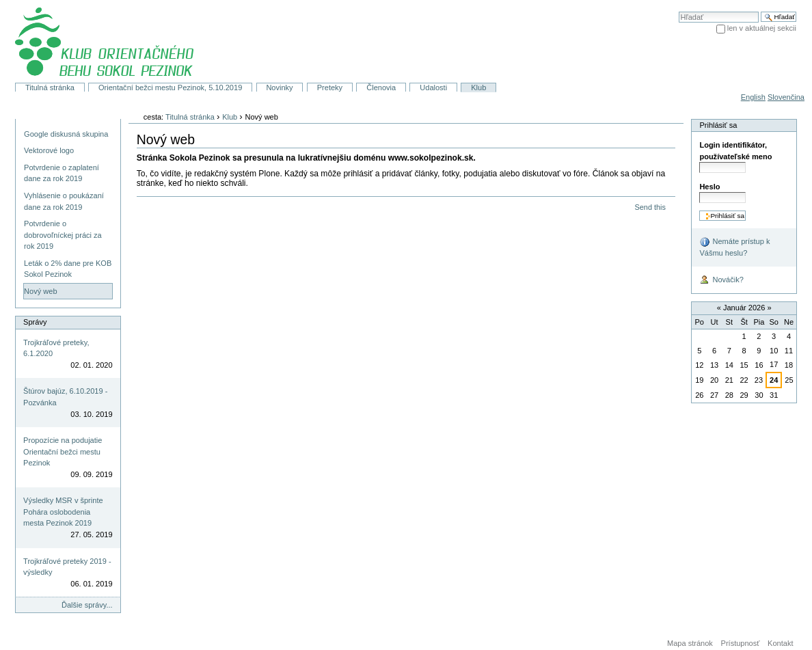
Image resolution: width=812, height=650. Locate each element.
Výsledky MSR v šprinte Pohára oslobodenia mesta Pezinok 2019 (63, 512)
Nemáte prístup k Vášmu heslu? (734, 247)
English (753, 97)
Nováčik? (721, 280)
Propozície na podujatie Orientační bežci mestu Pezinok (63, 451)
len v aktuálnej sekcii (762, 28)
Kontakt (780, 643)
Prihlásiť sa (718, 125)
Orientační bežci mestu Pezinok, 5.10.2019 (170, 87)
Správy (35, 322)
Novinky (279, 87)
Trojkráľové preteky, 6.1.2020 (56, 348)
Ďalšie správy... (87, 605)
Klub (478, 87)
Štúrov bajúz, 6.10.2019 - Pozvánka (65, 397)
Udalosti (433, 87)
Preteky (330, 87)
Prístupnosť (741, 643)
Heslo (709, 187)
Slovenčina (786, 97)
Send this (650, 207)
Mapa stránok (690, 643)
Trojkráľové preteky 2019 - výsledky (67, 567)
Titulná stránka (50, 87)
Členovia (381, 87)
